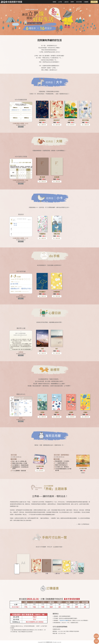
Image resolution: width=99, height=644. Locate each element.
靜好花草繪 (85, 120)
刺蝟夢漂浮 (57, 292)
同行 (57, 349)
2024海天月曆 (83, 468)
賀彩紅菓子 (57, 120)
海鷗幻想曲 (57, 234)
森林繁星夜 (42, 120)
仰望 (42, 349)
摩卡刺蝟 (42, 177)
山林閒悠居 (71, 120)
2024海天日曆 (40, 466)
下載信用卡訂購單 (64, 620)
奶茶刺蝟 (57, 177)
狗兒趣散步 (42, 292)
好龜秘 (85, 412)
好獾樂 (71, 412)
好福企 (57, 412)
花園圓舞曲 (42, 234)
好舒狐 (42, 412)
